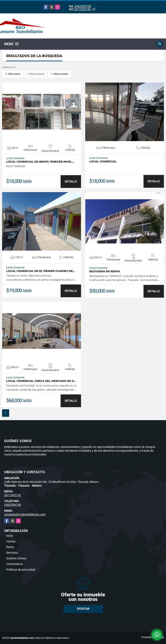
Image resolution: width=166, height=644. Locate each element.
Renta (10, 547)
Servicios (12, 553)
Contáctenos (15, 564)
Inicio (10, 536)
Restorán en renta (105, 271)
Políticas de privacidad (21, 570)
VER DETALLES (42, 112)
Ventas (11, 541)
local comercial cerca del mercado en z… (41, 381)
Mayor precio (59, 74)
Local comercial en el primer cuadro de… (41, 271)
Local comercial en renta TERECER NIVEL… (40, 162)
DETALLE (71, 181)
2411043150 (82, 9)
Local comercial (103, 161)
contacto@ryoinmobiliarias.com (25, 514)
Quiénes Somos (16, 558)
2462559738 (83, 6)
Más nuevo (13, 74)
